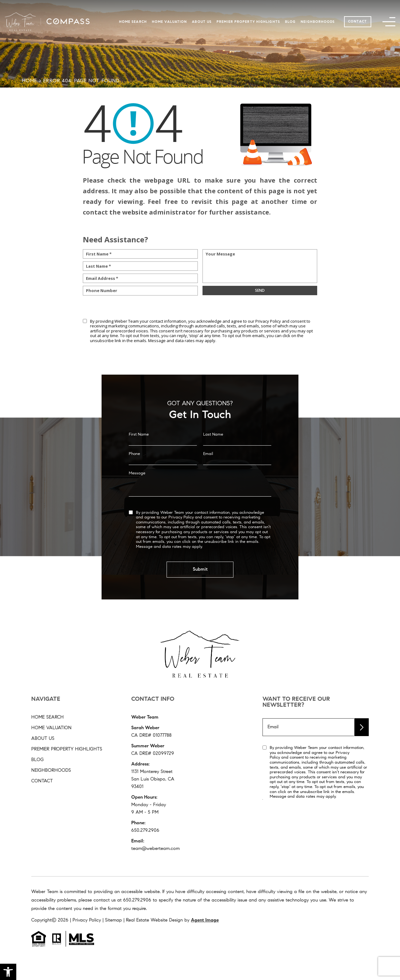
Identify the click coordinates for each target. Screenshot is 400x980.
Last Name (213, 443)
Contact (357, 22)
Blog (290, 22)
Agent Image (205, 920)
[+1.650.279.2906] (137, 900)
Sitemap (113, 920)
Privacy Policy (268, 321)
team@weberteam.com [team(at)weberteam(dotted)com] (155, 849)
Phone (134, 462)
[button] (8, 972)
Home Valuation (169, 22)
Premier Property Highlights (248, 22)
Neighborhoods (318, 22)
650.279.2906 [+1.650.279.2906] (145, 831)
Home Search (133, 22)
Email (208, 462)
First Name (139, 443)
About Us (202, 22)
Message (137, 482)
